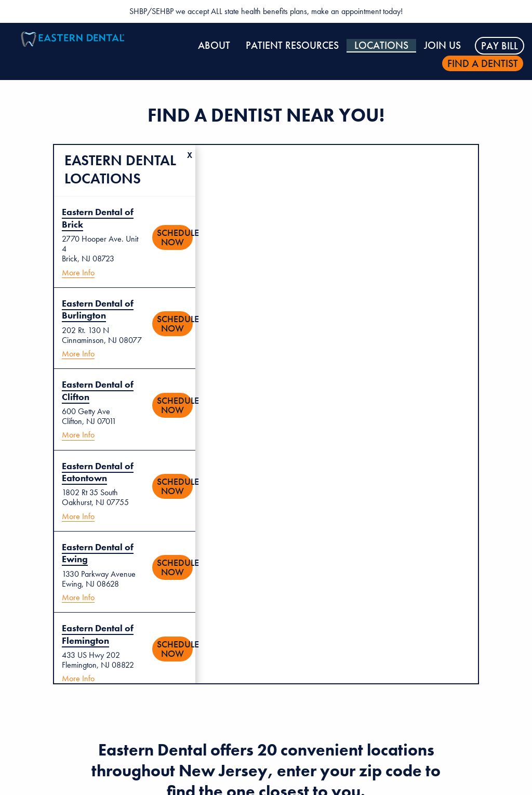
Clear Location (191, 149)
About (214, 45)
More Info (78, 273)
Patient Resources (292, 45)
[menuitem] (214, 46)
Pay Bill (500, 46)
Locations (381, 45)
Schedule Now (175, 237)
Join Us (442, 45)
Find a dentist (483, 63)
